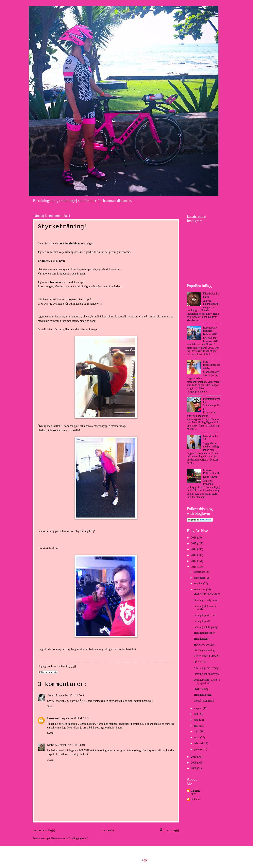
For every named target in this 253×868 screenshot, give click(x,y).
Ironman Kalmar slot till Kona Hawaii (211, 474)
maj (197, 726)
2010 (194, 757)
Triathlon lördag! (203, 695)
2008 (194, 768)
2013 (194, 555)
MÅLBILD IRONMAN (207, 594)
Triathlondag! (201, 639)
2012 (194, 561)
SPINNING (200, 662)
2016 (194, 538)
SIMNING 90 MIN (204, 645)
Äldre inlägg (169, 830)
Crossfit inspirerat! (204, 701)
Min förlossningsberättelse (212, 365)
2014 (194, 549)
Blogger (144, 860)
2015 (194, 544)
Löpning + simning (204, 650)
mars (197, 737)
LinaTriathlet (195, 792)
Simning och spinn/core (206, 674)
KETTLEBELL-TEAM (206, 656)
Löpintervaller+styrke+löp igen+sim (207, 681)
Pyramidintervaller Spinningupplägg (212, 404)
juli (196, 714)
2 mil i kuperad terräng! (206, 668)
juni (197, 720)
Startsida (107, 830)
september (200, 589)
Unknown (53, 718)
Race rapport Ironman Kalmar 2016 (210, 331)
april (197, 732)
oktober (199, 584)
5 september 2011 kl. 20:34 (70, 696)
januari (198, 749)
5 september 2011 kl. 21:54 (75, 718)
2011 (194, 567)
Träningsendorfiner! (204, 633)
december (200, 572)
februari (199, 743)
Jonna (51, 696)
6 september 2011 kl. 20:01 (70, 745)
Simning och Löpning (205, 627)
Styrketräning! (201, 689)
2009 (194, 763)
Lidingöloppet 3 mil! (205, 615)
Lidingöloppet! (202, 621)
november (200, 578)
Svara (50, 706)
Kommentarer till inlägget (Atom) (70, 838)
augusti (199, 708)
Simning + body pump (206, 600)
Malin (51, 745)
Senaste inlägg (44, 830)
